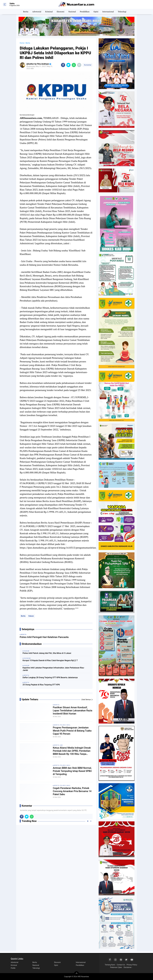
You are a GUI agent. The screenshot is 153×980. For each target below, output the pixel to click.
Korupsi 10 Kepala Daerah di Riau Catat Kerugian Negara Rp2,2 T (50, 660)
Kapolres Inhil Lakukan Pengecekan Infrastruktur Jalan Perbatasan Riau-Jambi (53, 669)
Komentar (87, 65)
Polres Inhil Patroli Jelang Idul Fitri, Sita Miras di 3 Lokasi (47, 653)
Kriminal (49, 12)
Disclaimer (128, 967)
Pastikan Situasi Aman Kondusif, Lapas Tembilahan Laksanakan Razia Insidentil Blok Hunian (73, 711)
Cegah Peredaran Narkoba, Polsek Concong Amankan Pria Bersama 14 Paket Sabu (72, 791)
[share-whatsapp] (74, 65)
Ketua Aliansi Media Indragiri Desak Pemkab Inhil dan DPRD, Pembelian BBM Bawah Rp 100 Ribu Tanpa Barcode (72, 751)
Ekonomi (61, 12)
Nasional (72, 12)
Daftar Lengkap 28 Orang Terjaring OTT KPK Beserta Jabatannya (50, 678)
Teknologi (122, 12)
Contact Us (121, 965)
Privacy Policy (132, 965)
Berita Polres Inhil (62, 725)
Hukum (31, 616)
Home (22, 43)
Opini (96, 12)
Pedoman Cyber (116, 967)
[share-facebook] (63, 65)
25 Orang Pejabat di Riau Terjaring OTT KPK (41, 685)
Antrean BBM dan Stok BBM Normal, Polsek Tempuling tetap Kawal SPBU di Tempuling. (72, 771)
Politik (13, 968)
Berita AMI (59, 745)
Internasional (108, 12)
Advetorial (37, 12)
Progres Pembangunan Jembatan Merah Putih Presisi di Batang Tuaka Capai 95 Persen (72, 731)
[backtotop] (76, 974)
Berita (26, 12)
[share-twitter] (68, 65)
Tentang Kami (110, 965)
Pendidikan (85, 12)
